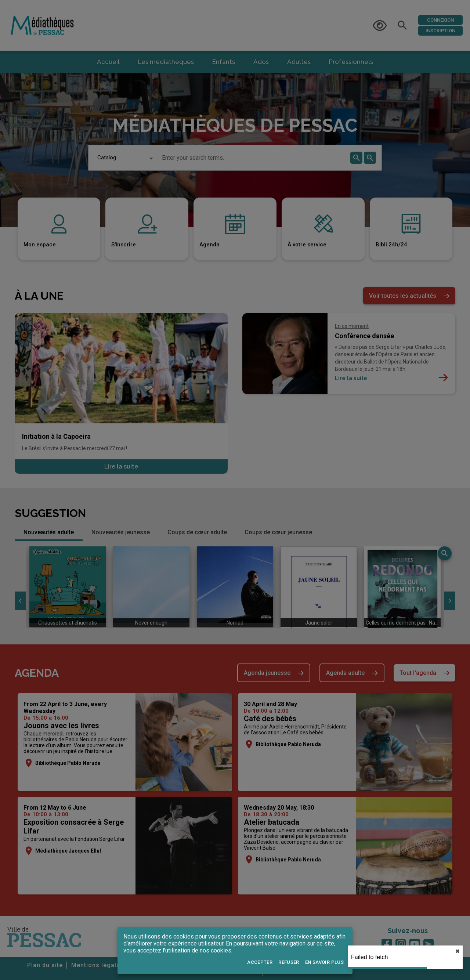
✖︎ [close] (458, 951)
